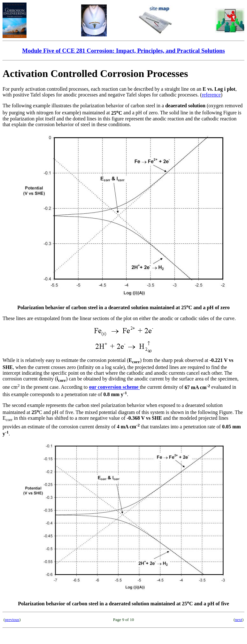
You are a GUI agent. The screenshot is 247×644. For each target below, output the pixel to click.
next (238, 620)
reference (211, 95)
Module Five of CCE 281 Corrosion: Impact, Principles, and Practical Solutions (123, 51)
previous (12, 620)
